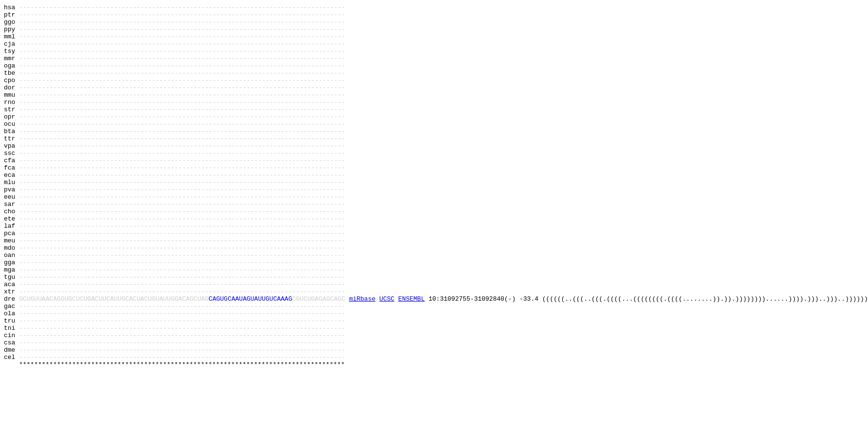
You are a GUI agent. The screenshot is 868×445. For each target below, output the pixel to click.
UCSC (387, 358)
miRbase (362, 358)
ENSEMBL (411, 358)
